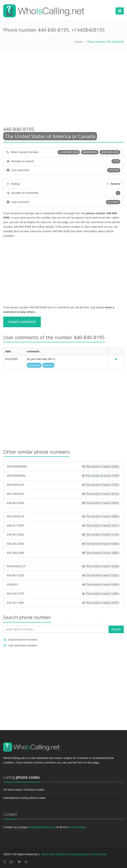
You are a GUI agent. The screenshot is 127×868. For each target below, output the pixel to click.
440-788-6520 (63, 494)
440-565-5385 (63, 553)
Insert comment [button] (22, 322)
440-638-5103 (63, 485)
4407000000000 (63, 467)
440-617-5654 (63, 526)
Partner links (99, 854)
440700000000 (63, 476)
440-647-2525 (63, 575)
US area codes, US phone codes (24, 790)
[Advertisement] (63, 89)
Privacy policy (79, 854)
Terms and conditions (54, 854)
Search (116, 629)
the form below (77, 827)
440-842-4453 (63, 503)
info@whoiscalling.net (42, 827)
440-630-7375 (63, 594)
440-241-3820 (63, 544)
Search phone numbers (23, 640)
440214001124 (63, 566)
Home (79, 42)
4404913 (63, 585)
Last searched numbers (23, 645)
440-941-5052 (63, 535)
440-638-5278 (63, 517)
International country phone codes (24, 798)
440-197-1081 (63, 603)
